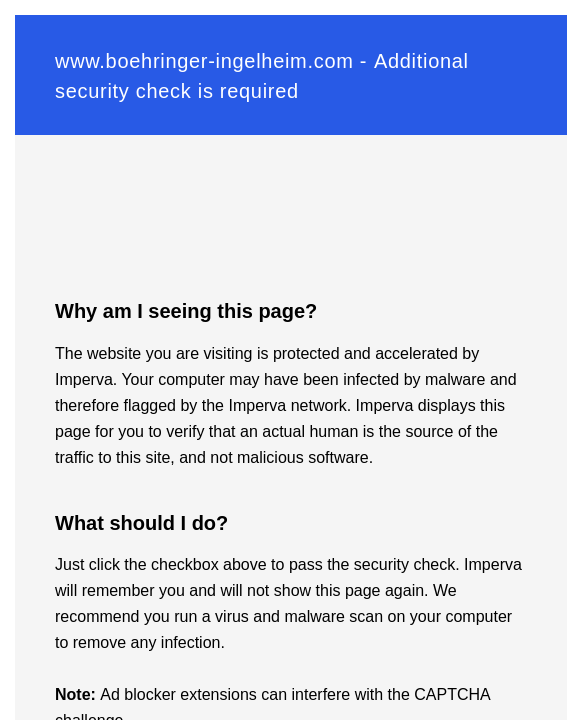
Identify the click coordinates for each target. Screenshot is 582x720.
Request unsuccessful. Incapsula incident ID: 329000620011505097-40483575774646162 (291, 360)
